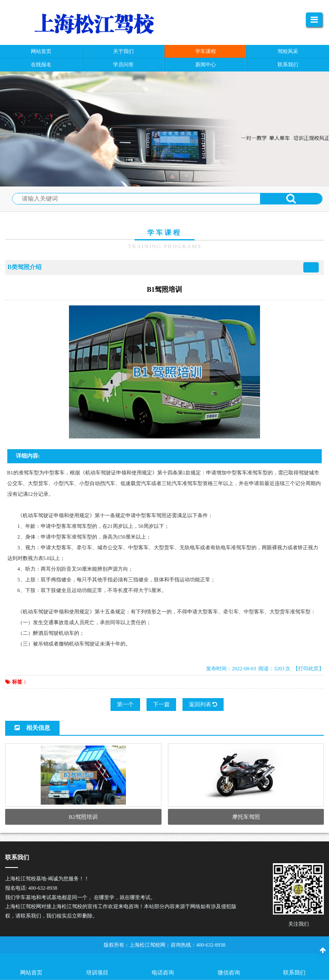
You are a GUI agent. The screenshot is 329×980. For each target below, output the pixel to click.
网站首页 (31, 973)
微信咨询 (229, 973)
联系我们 (294, 973)
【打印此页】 (308, 669)
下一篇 (161, 704)
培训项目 (97, 973)
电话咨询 (163, 973)
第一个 (125, 704)
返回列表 (203, 704)
